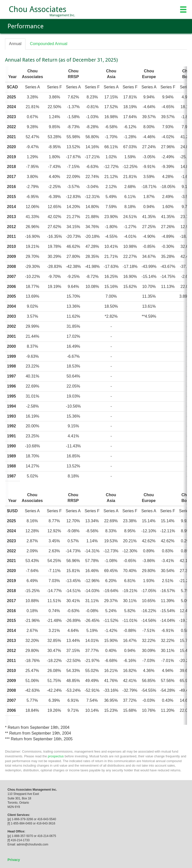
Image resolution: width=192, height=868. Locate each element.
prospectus (56, 756)
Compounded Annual (49, 44)
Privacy (14, 860)
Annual (15, 44)
